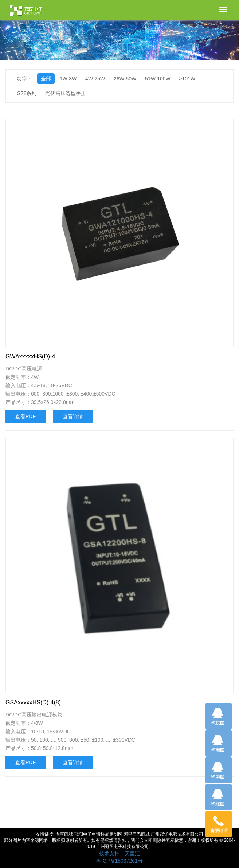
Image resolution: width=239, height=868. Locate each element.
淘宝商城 (64, 834)
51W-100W (158, 79)
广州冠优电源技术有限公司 (177, 834)
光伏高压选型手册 (66, 93)
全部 (46, 79)
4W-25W (95, 79)
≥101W (187, 79)
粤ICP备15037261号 (119, 861)
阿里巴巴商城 (137, 834)
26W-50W (125, 79)
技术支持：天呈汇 (119, 853)
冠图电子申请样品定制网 (98, 834)
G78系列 (27, 93)
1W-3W (68, 79)
